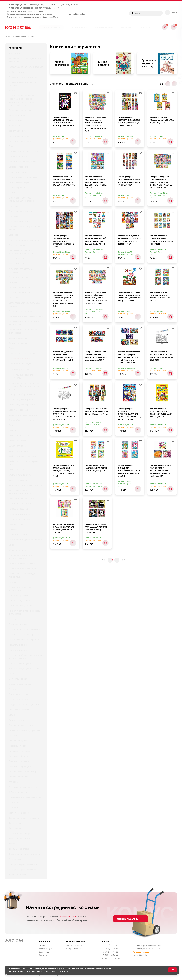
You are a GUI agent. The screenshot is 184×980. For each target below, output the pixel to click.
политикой (49, 971)
